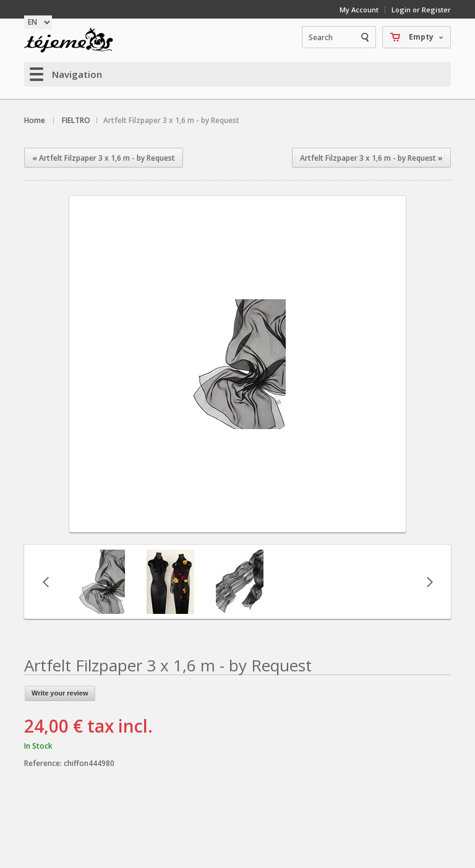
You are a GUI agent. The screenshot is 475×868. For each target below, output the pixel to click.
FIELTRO (76, 120)
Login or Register (421, 10)
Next (430, 582)
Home (35, 120)
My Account (359, 10)
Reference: (44, 763)
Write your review (60, 693)
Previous (45, 582)
